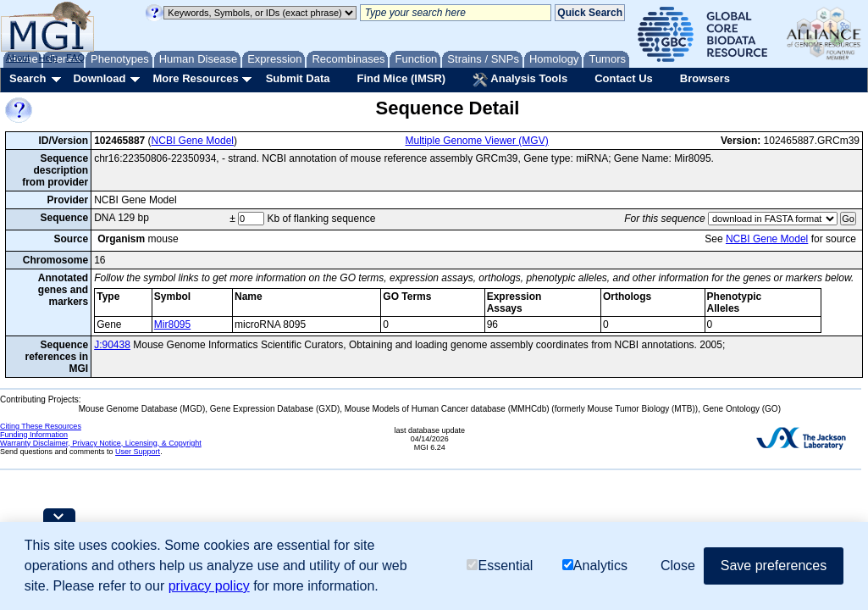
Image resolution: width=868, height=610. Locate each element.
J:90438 (112, 345)
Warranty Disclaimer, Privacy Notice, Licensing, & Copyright (101, 443)
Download (99, 78)
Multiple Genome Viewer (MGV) (477, 141)
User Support (138, 452)
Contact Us (624, 78)
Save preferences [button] (774, 566)
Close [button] (678, 566)
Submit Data (298, 78)
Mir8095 (172, 324)
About (18, 58)
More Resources (195, 78)
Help (48, 58)
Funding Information (34, 435)
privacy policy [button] (209, 586)
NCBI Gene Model (193, 141)
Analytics (595, 566)
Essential (500, 566)
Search (28, 78)
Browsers (705, 78)
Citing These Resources (41, 426)
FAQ (75, 58)
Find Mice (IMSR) (401, 78)
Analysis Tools (520, 80)
